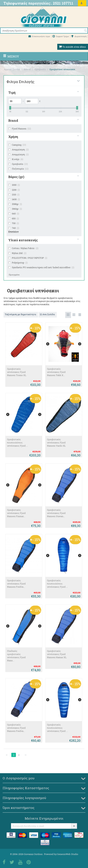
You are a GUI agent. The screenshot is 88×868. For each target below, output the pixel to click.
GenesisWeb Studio (68, 854)
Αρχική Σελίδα (12, 69)
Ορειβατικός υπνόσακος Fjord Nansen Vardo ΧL (56, 443)
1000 (14, 185)
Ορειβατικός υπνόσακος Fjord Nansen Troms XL (17, 372)
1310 (14, 195)
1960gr (15, 209)
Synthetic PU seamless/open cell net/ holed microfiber (41, 267)
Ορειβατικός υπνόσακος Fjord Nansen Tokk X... (56, 372)
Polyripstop (18, 263)
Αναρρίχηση (18, 150)
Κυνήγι (16, 159)
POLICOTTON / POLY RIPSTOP (28, 258)
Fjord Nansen (20, 129)
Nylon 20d (17, 253)
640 (14, 214)
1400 (14, 199)
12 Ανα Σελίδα (48, 314)
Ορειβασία (40, 69)
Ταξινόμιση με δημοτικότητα (21, 314)
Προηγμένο (14, 275)
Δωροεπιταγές (79, 36)
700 (14, 223)
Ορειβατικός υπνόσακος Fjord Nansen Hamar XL (57, 654)
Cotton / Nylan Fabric (23, 248)
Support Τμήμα (61, 36)
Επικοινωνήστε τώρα (39, 36)
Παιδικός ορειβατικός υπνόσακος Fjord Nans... (16, 656)
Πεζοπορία (18, 169)
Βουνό (27, 69)
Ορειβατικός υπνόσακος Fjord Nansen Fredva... (16, 584)
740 (14, 228)
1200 (14, 190)
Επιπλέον (13, 232)
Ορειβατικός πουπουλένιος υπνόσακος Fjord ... (17, 443)
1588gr (15, 204)
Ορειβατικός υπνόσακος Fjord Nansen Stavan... (56, 513)
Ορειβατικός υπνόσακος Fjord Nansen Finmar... (16, 513)
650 (14, 218)
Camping (17, 145)
